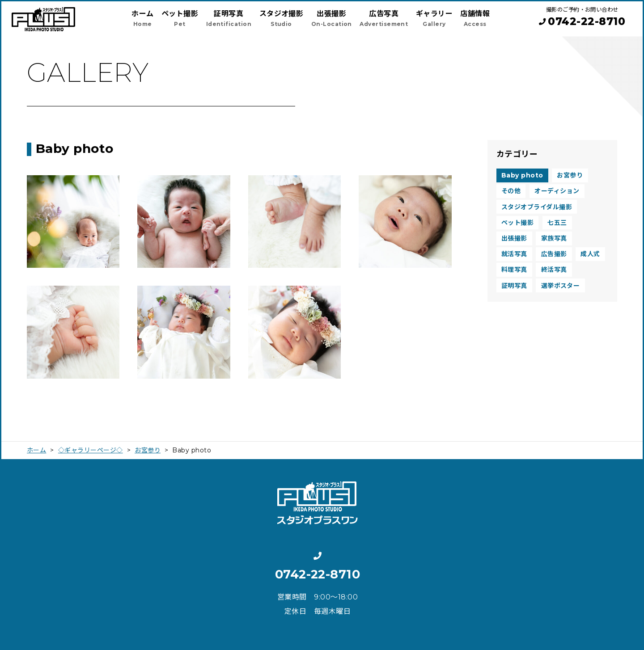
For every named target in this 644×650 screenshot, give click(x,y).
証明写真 (514, 286)
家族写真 (554, 238)
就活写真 (514, 254)
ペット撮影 (517, 223)
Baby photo (522, 175)
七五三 (557, 223)
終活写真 (554, 270)
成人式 (590, 254)
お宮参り (570, 175)
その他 (511, 191)
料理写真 (514, 270)
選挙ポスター (561, 286)
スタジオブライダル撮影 (537, 207)
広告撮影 (554, 254)
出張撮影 (514, 238)
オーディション (557, 191)
